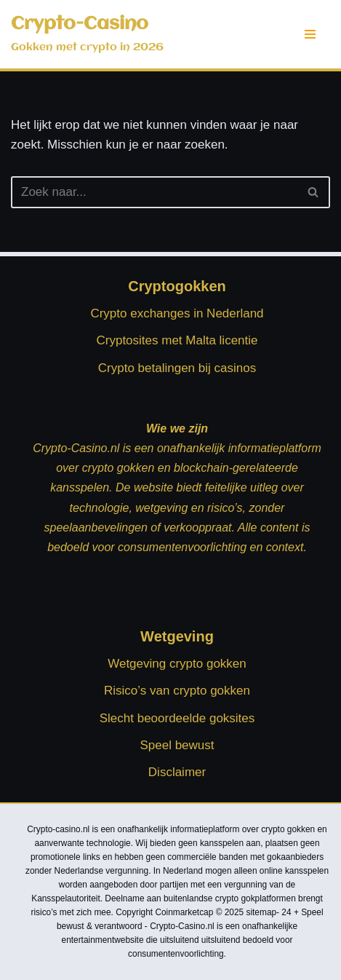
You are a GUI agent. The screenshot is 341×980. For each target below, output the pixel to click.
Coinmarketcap (184, 912)
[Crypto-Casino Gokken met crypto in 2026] (87, 34)
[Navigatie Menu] (310, 34)
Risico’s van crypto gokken (177, 691)
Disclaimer (177, 772)
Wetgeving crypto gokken (177, 664)
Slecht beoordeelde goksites (177, 718)
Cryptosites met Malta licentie (177, 340)
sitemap (261, 912)
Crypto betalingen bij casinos (177, 368)
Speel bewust (177, 745)
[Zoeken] (154, 192)
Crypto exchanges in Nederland (177, 313)
